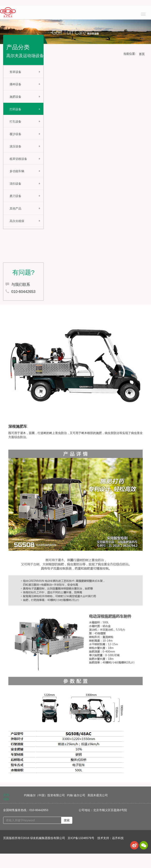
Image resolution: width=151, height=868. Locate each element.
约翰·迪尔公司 (76, 795)
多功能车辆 (17, 171)
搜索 (67, 820)
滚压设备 (15, 146)
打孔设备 (15, 122)
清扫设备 (15, 184)
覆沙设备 (15, 134)
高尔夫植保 (17, 221)
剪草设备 (15, 72)
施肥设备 (15, 97)
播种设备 (15, 84)
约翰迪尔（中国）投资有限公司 (44, 795)
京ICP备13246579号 (81, 838)
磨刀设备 (15, 196)
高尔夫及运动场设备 (25, 56)
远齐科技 (118, 838)
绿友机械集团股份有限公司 (48, 838)
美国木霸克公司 (98, 795)
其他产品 (15, 208)
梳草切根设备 (18, 159)
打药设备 (15, 109)
